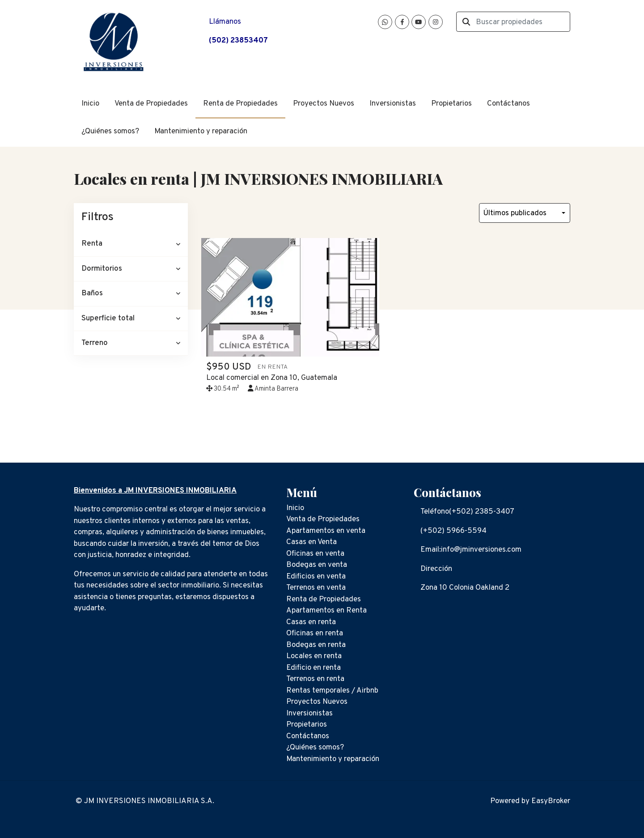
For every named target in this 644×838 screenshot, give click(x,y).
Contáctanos (508, 104)
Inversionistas (393, 104)
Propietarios (451, 104)
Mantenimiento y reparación (201, 132)
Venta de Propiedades (151, 104)
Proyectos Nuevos (324, 104)
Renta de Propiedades (240, 104)
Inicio (90, 104)
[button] (131, 244)
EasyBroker (551, 801)
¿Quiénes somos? (110, 132)
